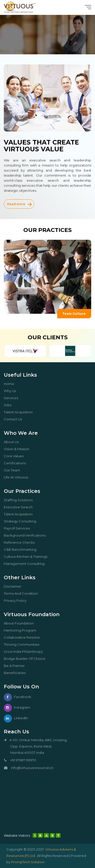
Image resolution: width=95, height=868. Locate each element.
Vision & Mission (18, 449)
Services (13, 398)
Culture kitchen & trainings (27, 557)
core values (16, 456)
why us (12, 391)
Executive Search (20, 507)
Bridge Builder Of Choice (26, 659)
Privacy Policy (17, 600)
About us (13, 442)
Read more (19, 204)
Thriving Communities (23, 644)
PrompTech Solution (28, 862)
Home (11, 384)
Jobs (9, 405)
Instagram (17, 707)
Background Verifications (27, 535)
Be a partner (16, 666)
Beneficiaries (17, 673)
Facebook (17, 697)
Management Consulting (26, 564)
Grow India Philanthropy (25, 652)
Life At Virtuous (18, 477)
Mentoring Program (22, 630)
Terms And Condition (23, 593)
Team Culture (77, 314)
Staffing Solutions (20, 500)
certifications (17, 463)
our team (14, 470)
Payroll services (19, 528)
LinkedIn (16, 718)
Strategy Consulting (22, 521)
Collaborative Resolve (24, 637)
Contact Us (15, 419)
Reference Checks (21, 542)
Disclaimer (14, 586)
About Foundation (21, 623)
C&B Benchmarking (22, 549)
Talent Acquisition (20, 412)
